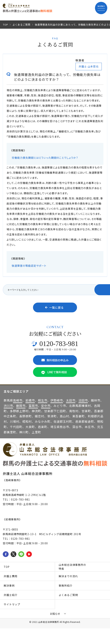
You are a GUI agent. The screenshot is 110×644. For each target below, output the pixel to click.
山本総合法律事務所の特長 (72, 567)
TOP (5, 25)
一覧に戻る (54, 307)
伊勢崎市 (57, 400)
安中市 (46, 406)
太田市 (71, 400)
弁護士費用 (11, 576)
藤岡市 (21, 406)
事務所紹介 (66, 586)
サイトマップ (12, 604)
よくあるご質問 (21, 25)
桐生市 (43, 400)
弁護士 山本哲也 (89, 66)
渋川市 (8, 406)
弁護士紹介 (11, 595)
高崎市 (18, 400)
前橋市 (30, 400)
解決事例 (9, 586)
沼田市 (83, 400)
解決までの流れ (68, 576)
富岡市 (33, 406)
